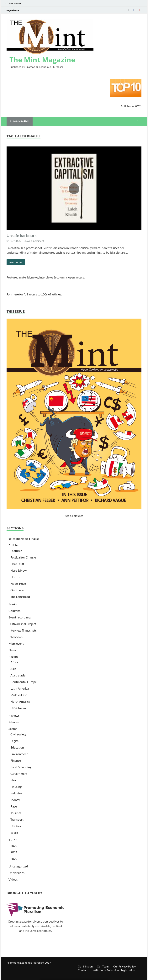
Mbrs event (16, 643)
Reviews (14, 715)
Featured (16, 551)
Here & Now (18, 570)
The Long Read (20, 597)
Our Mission (85, 966)
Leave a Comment (34, 241)
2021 (14, 852)
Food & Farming (21, 767)
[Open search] (138, 121)
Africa (14, 662)
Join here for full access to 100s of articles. (34, 294)
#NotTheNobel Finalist (24, 539)
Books (13, 604)
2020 (14, 846)
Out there (17, 590)
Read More (14, 262)
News (12, 650)
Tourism (16, 813)
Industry (16, 793)
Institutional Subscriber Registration (113, 970)
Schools (14, 722)
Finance (16, 760)
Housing (16, 787)
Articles (14, 545)
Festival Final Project (22, 624)
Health (15, 780)
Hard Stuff (17, 564)
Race (14, 806)
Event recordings (20, 617)
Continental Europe (24, 682)
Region (13, 657)
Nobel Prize (18, 583)
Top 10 (13, 840)
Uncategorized (18, 866)
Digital (15, 741)
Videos (13, 879)
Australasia (18, 675)
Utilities (16, 826)
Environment (19, 754)
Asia (13, 669)
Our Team (103, 966)
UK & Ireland (19, 708)
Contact (83, 970)
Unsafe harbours (21, 235)
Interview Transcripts (23, 630)
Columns (14, 611)
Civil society (18, 734)
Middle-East (19, 695)
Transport (17, 819)
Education (17, 747)
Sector (13, 729)
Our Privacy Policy (124, 966)
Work (14, 832)
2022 (14, 859)
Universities (16, 873)
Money (15, 800)
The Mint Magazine (42, 60)
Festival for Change (23, 557)
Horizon (16, 577)
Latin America (20, 688)
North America (20, 701)
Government (19, 773)
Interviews (16, 637)
